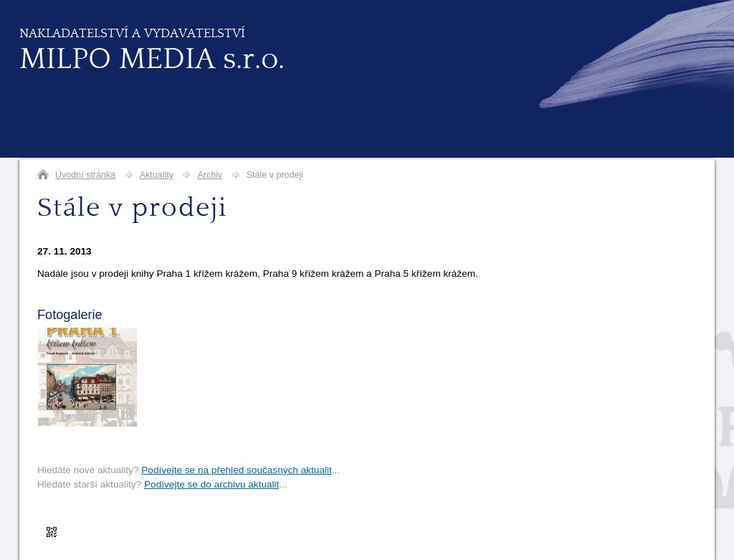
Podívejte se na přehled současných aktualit (237, 470)
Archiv (210, 175)
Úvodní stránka (85, 175)
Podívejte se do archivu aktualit (211, 484)
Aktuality (157, 175)
